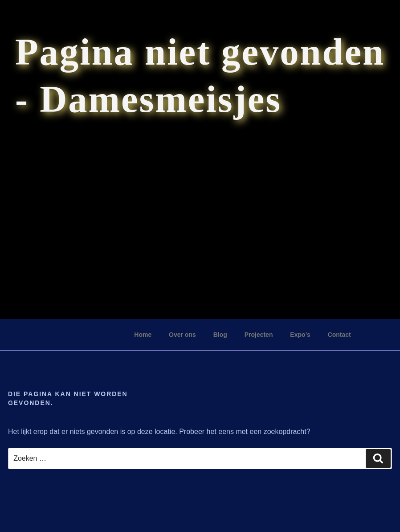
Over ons (182, 335)
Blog (220, 335)
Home (143, 335)
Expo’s (300, 335)
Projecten (259, 335)
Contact (339, 335)
